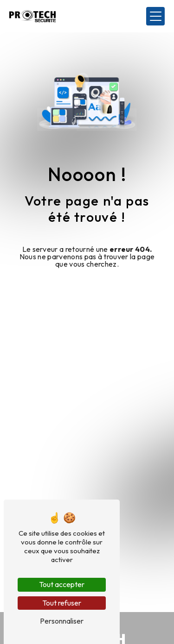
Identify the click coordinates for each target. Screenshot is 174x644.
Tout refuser (62, 603)
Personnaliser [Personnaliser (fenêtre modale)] (62, 621)
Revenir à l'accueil (87, 288)
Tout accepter (62, 584)
